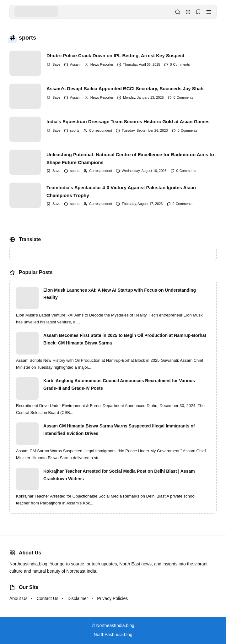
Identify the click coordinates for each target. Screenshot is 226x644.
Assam (75, 64)
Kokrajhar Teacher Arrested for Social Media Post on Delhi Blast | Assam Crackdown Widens (119, 475)
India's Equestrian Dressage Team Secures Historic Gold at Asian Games (128, 121)
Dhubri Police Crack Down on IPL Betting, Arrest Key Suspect (115, 55)
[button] (209, 12)
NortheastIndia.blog (115, 625)
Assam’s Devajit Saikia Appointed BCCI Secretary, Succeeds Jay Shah (125, 88)
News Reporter (102, 64)
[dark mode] (188, 12)
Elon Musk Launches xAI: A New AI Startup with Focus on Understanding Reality (120, 294)
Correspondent (101, 130)
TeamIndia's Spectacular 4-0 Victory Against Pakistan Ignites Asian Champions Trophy (121, 192)
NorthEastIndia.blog (113, 635)
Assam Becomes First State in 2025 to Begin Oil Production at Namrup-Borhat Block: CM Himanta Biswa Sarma (125, 339)
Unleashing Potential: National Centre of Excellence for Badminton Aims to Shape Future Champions (130, 159)
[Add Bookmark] (53, 65)
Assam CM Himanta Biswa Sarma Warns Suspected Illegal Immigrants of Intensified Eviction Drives (119, 430)
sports (75, 130)
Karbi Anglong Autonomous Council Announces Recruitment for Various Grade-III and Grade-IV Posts (119, 384)
